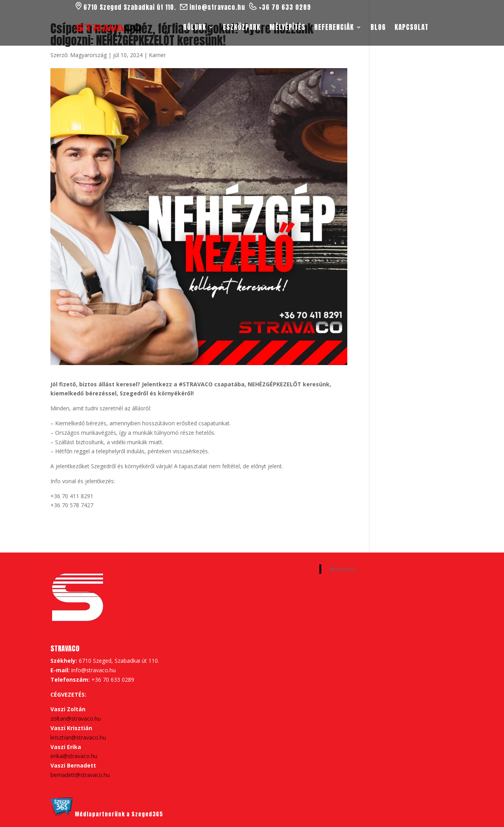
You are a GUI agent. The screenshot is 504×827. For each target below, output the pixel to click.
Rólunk (195, 27)
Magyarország (88, 55)
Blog (378, 27)
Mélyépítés (287, 27)
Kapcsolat (411, 27)
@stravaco (343, 569)
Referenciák (334, 27)
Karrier (157, 55)
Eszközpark (242, 27)
